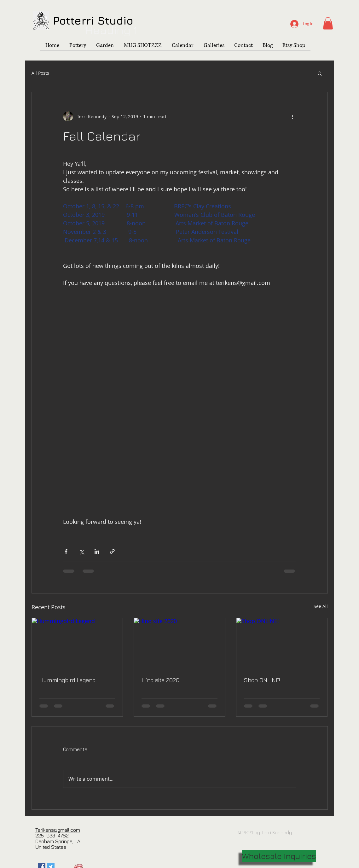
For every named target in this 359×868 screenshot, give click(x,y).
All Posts (40, 73)
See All (321, 606)
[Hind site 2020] (179, 644)
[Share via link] (112, 551)
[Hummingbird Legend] (77, 644)
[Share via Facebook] (66, 551)
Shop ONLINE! (262, 680)
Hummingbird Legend (67, 680)
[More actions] (292, 116)
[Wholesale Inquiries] (279, 856)
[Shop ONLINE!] (282, 644)
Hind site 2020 (160, 680)
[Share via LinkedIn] (97, 551)
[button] (328, 23)
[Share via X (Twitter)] (81, 551)
